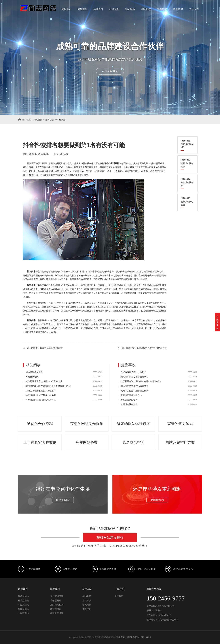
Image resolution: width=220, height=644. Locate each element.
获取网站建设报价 (110, 538)
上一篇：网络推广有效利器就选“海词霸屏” (43, 348)
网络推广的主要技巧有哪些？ (135, 386)
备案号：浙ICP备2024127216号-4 (135, 637)
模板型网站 (23, 596)
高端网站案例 (57, 605)
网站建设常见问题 (34, 372)
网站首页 (66, 9)
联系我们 (178, 9)
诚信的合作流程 (40, 424)
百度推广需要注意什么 (131, 395)
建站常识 (87, 600)
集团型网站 (23, 609)
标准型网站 (23, 600)
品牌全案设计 (57, 613)
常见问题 (61, 120)
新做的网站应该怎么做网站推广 (41, 391)
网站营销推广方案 (180, 442)
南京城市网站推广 (188, 182)
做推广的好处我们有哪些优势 (135, 391)
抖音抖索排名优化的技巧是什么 (41, 400)
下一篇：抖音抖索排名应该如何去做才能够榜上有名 (142, 348)
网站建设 (82, 9)
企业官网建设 (57, 596)
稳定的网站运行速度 (133, 424)
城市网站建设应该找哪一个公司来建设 (44, 381)
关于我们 (119, 596)
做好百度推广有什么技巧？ (133, 372)
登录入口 (194, 9)
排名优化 (114, 9)
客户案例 (130, 9)
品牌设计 (98, 9)
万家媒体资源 (32, 377)
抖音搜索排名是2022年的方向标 (41, 395)
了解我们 (162, 9)
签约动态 (146, 9)
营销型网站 (56, 600)
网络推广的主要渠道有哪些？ (135, 377)
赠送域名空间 (133, 442)
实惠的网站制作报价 (87, 424)
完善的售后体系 (180, 424)
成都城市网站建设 (188, 201)
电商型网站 (23, 613)
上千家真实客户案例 (40, 442)
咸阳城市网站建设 (188, 163)
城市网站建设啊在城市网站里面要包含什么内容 (48, 386)
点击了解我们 (110, 71)
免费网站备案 (87, 442)
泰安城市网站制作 (188, 144)
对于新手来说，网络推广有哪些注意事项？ (141, 381)
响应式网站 (23, 605)
